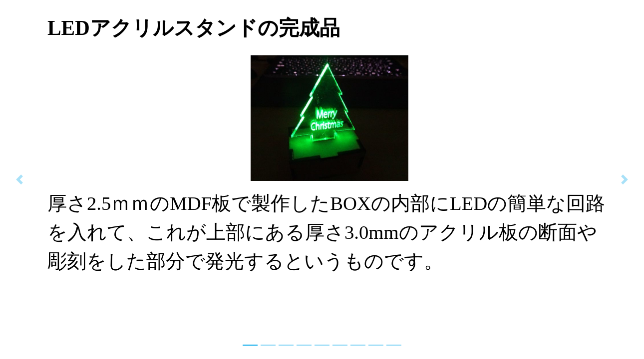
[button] (19, 179)
